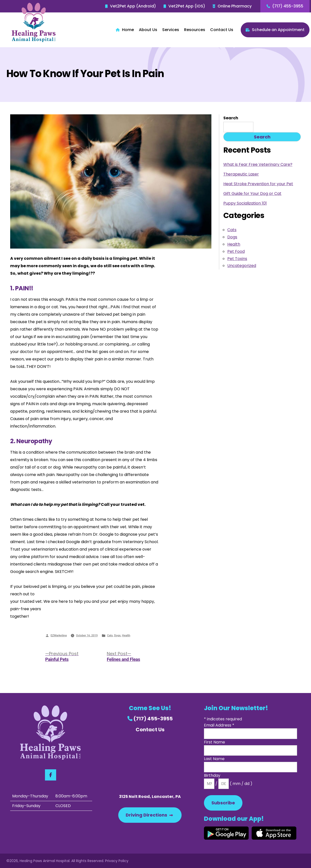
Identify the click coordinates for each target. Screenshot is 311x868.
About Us (148, 30)
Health (126, 635)
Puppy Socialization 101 (245, 203)
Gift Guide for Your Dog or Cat (252, 194)
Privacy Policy (117, 861)
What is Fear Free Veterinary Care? (258, 164)
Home (125, 30)
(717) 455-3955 (285, 6)
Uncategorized (242, 266)
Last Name (214, 759)
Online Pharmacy (232, 6)
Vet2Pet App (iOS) (184, 6)
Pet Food (236, 251)
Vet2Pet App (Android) (131, 6)
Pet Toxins (237, 259)
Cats (110, 635)
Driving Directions (149, 815)
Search (231, 118)
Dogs (117, 635)
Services (171, 30)
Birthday (212, 775)
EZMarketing (59, 635)
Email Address (219, 725)
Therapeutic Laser (241, 174)
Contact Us (222, 30)
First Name (214, 742)
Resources (195, 30)
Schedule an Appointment (275, 30)
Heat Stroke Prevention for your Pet (258, 184)
